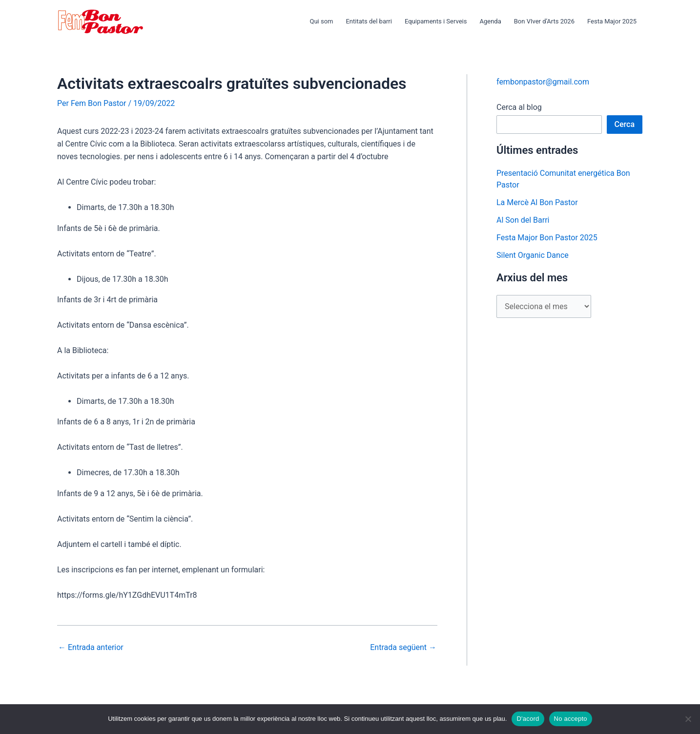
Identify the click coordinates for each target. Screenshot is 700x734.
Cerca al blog (519, 107)
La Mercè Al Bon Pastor (537, 202)
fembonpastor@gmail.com (543, 82)
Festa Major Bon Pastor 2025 (547, 238)
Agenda (490, 21)
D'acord (528, 719)
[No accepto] (688, 719)
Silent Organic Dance (533, 255)
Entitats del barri (369, 21)
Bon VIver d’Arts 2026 (544, 21)
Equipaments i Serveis (436, 21)
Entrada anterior (91, 648)
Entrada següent (403, 648)
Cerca (625, 124)
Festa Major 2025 (612, 21)
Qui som (321, 21)
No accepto (571, 719)
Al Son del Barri (523, 220)
